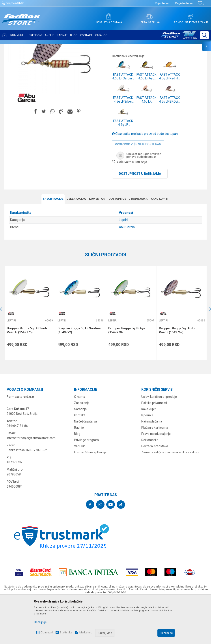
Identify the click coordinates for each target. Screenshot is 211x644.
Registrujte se (184, 3)
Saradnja (80, 452)
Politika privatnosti (154, 446)
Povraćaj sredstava (155, 490)
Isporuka (147, 459)
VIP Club (80, 490)
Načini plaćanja (152, 465)
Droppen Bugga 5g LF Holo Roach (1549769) (178, 374)
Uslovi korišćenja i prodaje (159, 440)
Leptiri (58, 47)
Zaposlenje (82, 446)
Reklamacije (150, 483)
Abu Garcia (127, 271)
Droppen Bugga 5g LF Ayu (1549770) (127, 374)
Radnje (79, 471)
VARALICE (45, 47)
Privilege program (86, 483)
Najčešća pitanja (85, 465)
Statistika (66, 632)
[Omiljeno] (201, 4)
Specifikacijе (53, 242)
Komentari (97, 242)
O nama (80, 440)
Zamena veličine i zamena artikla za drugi (170, 496)
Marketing (86, 632)
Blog (77, 477)
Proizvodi (29, 47)
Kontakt (79, 459)
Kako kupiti (160, 242)
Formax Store (12, 47)
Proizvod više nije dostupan (138, 188)
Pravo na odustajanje (156, 477)
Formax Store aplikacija (90, 496)
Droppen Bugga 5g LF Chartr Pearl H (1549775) (27, 374)
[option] (30, 357)
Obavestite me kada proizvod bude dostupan (145, 177)
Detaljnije (40, 622)
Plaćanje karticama (155, 471)
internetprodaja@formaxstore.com (31, 481)
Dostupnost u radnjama (140, 217)
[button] (204, 35)
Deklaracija (76, 242)
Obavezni (47, 632)
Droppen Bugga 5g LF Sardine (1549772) (79, 374)
